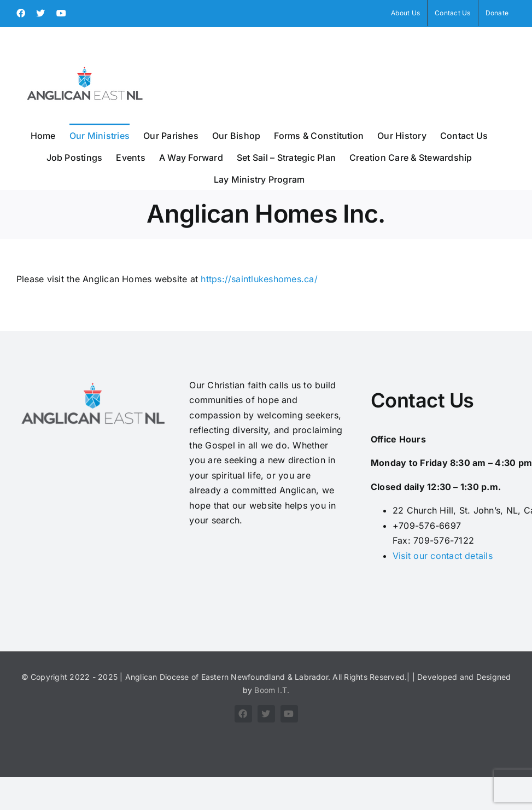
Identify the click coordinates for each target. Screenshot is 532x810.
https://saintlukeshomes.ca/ (259, 279)
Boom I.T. (272, 690)
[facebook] (243, 714)
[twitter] (266, 714)
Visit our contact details (443, 556)
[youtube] (289, 714)
